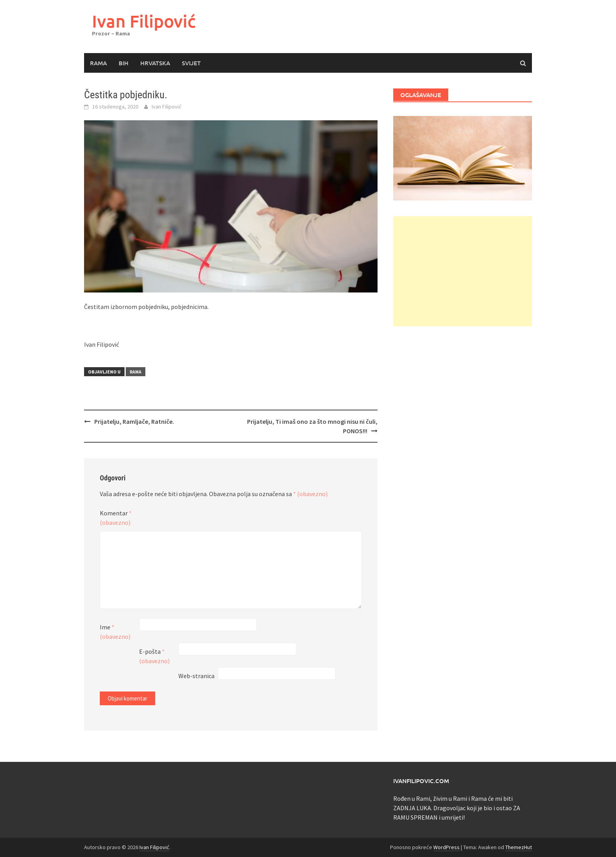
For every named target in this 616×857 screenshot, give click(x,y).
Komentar (116, 518)
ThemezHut (519, 847)
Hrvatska (155, 63)
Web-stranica (196, 676)
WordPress (446, 847)
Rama (98, 63)
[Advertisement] (463, 271)
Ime (115, 632)
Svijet (191, 63)
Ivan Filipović (144, 21)
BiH (124, 63)
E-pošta (154, 656)
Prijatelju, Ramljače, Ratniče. (134, 421)
